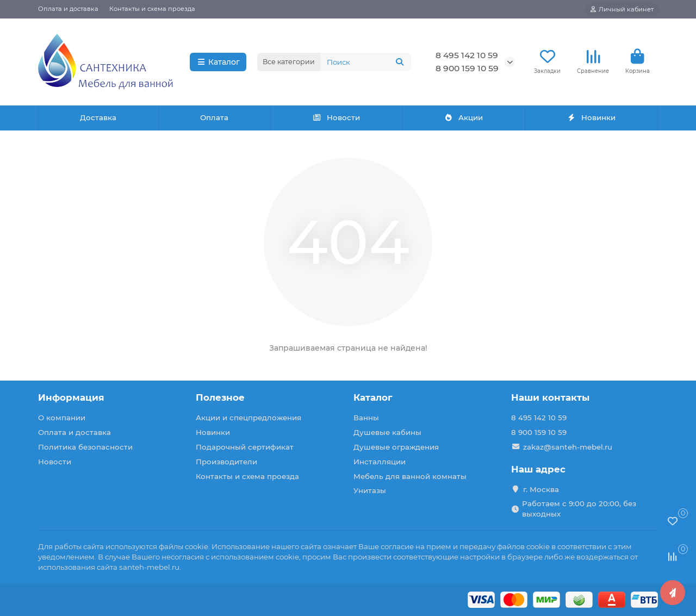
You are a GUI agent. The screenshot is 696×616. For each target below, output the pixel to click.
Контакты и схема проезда (152, 9)
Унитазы (370, 490)
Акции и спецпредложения (248, 418)
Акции (463, 117)
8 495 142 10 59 (467, 55)
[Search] (366, 62)
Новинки (591, 117)
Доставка (98, 117)
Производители (226, 462)
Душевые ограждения (396, 447)
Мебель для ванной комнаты (410, 476)
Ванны (366, 418)
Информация (71, 397)
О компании (62, 418)
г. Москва (541, 489)
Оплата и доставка (68, 9)
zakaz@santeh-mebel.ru (568, 447)
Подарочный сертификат (245, 447)
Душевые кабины (387, 432)
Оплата (214, 117)
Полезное (220, 397)
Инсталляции (380, 462)
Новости (337, 117)
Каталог (218, 62)
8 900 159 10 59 (467, 68)
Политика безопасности (85, 447)
